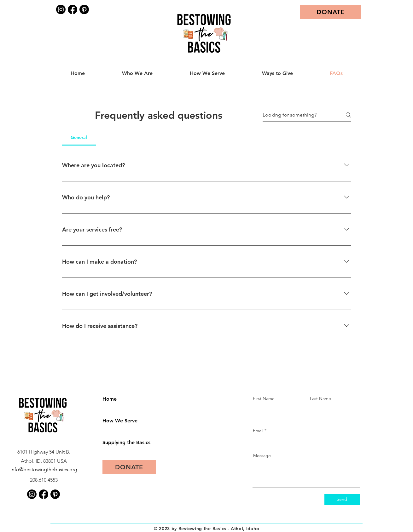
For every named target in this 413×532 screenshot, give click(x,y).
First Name (264, 398)
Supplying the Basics (125, 442)
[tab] (79, 137)
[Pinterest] (84, 9)
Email (258, 431)
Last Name (320, 398)
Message (262, 455)
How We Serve (120, 421)
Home (110, 399)
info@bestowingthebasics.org (44, 469)
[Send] (342, 500)
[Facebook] (73, 9)
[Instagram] (61, 9)
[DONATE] (330, 12)
